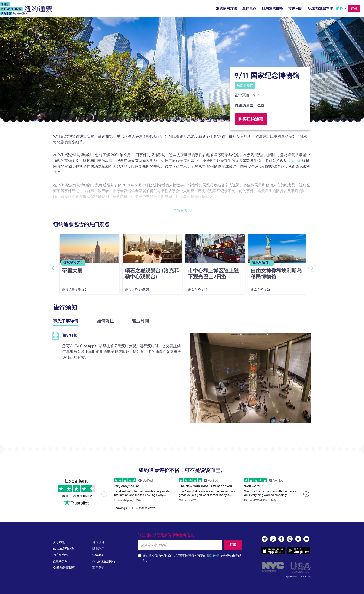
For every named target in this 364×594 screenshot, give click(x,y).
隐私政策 (98, 549)
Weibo (265, 539)
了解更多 (180, 211)
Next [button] (313, 268)
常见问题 (295, 8)
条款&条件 (60, 562)
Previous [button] (53, 268)
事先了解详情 (66, 321)
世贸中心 (295, 161)
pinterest (273, 539)
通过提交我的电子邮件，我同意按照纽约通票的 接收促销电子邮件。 (190, 558)
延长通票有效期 (64, 549)
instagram (290, 539)
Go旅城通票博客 (320, 8)
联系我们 (98, 568)
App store (273, 551)
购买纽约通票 (251, 119)
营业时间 (140, 321)
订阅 (233, 545)
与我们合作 (61, 555)
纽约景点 (249, 8)
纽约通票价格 (272, 8)
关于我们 (59, 542)
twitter (298, 539)
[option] (182, 70)
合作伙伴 (98, 542)
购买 (354, 9)
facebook (281, 539)
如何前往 (105, 321)
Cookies (98, 555)
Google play (299, 551)
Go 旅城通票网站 (104, 562)
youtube (306, 539)
